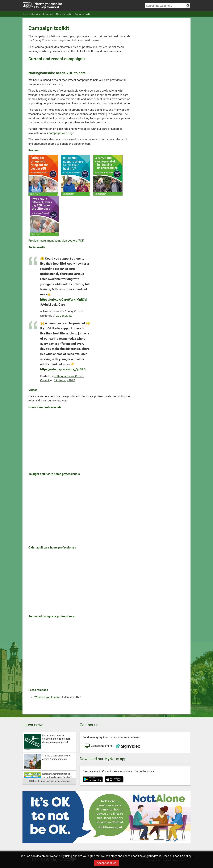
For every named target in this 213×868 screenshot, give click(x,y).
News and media (65, 14)
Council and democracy (43, 14)
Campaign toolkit (83, 14)
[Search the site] (188, 6)
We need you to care (47, 697)
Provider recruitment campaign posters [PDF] (56, 240)
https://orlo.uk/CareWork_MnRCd (63, 299)
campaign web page (61, 133)
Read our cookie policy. (177, 856)
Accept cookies (107, 863)
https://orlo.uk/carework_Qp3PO (63, 369)
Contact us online (98, 746)
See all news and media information (49, 781)
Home (26, 14)
